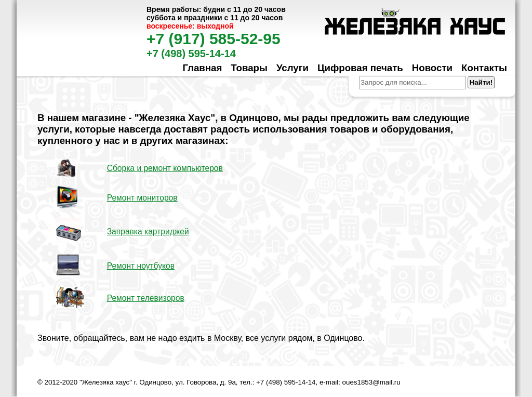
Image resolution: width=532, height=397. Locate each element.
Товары (249, 68)
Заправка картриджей (148, 231)
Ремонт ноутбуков (141, 266)
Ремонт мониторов (142, 198)
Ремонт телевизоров (146, 298)
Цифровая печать (360, 68)
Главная (202, 68)
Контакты (484, 68)
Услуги (292, 68)
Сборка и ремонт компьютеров (165, 168)
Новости (432, 68)
